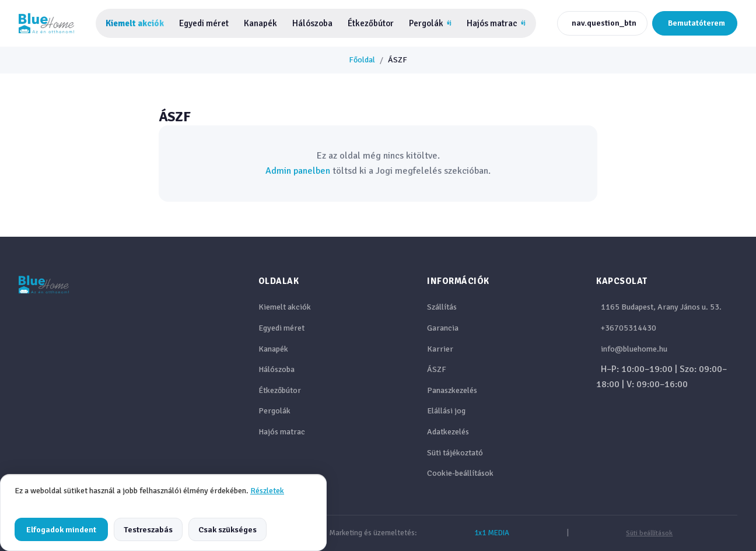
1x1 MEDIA (492, 533)
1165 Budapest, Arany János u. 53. (661, 307)
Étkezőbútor (371, 23)
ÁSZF (437, 369)
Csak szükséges (228, 529)
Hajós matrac (496, 23)
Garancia (443, 328)
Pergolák (430, 23)
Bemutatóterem (696, 23)
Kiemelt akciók (135, 23)
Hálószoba (312, 23)
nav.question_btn (604, 23)
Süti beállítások (649, 533)
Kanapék (260, 23)
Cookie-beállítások (460, 473)
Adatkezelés (448, 432)
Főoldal (362, 60)
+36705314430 (629, 328)
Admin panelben (298, 171)
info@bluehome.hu (634, 349)
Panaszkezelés (452, 390)
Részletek (267, 491)
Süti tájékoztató (455, 453)
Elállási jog (446, 411)
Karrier (440, 349)
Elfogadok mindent (61, 529)
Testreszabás (148, 529)
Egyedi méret (204, 23)
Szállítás (442, 307)
